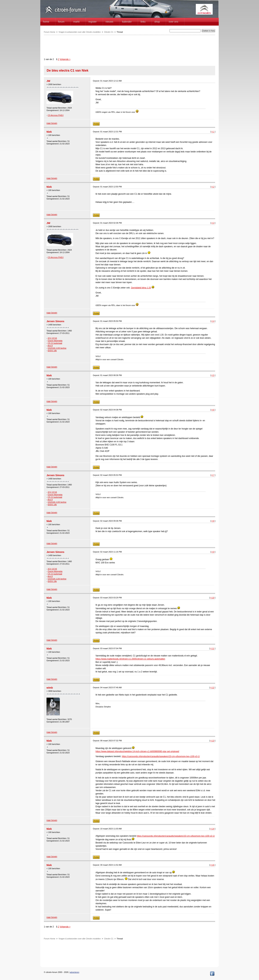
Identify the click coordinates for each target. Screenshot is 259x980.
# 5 (213, 375)
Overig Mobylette (55, 341)
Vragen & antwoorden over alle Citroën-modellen (80, 32)
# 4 (213, 321)
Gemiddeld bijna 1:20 (141, 288)
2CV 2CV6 (52, 338)
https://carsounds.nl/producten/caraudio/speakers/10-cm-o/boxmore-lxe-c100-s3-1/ (161, 756)
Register (93, 22)
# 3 (213, 223)
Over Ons (173, 22)
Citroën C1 (109, 32)
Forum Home (50, 32)
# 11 (212, 648)
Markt (76, 22)
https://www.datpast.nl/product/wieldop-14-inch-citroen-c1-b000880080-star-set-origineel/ (137, 751)
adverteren (75, 972)
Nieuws (110, 22)
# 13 (212, 741)
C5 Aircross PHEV (56, 115)
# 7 (213, 475)
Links (143, 22)
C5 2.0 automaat (55, 343)
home (46, 22)
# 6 (213, 410)
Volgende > (65, 59)
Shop (157, 22)
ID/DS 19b (52, 351)
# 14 (212, 829)
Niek (49, 132)
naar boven (52, 123)
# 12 (212, 687)
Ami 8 (50, 346)
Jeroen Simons (55, 321)
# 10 (212, 598)
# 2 (213, 187)
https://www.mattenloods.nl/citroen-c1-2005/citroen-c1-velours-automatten (130, 659)
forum (61, 22)
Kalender (127, 22)
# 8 (213, 521)
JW (48, 81)
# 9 (213, 552)
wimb (50, 688)
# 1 (213, 132)
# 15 (212, 865)
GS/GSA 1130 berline (57, 348)
